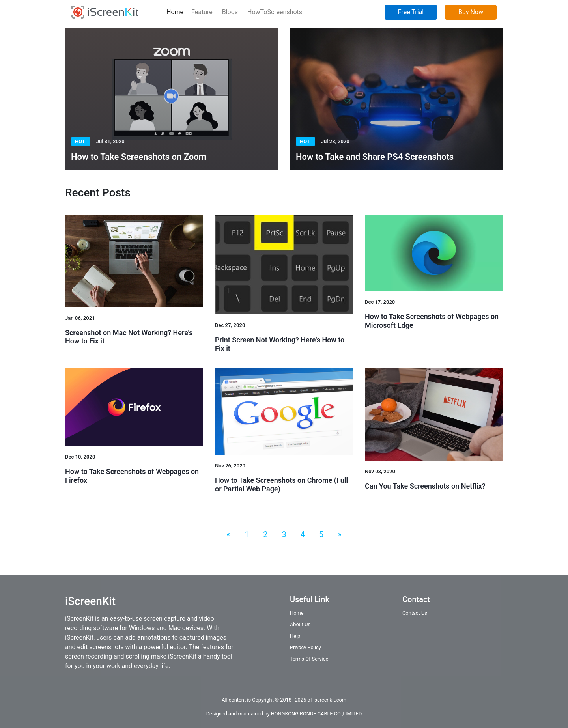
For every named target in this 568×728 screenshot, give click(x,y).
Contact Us (415, 613)
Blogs (230, 12)
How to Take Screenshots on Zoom (139, 157)
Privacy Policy (305, 647)
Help (295, 636)
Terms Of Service (309, 659)
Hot (81, 141)
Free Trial (411, 12)
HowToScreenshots (275, 12)
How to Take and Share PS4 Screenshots (375, 157)
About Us (300, 624)
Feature (202, 12)
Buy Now (471, 12)
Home (175, 12)
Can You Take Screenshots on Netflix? (425, 486)
